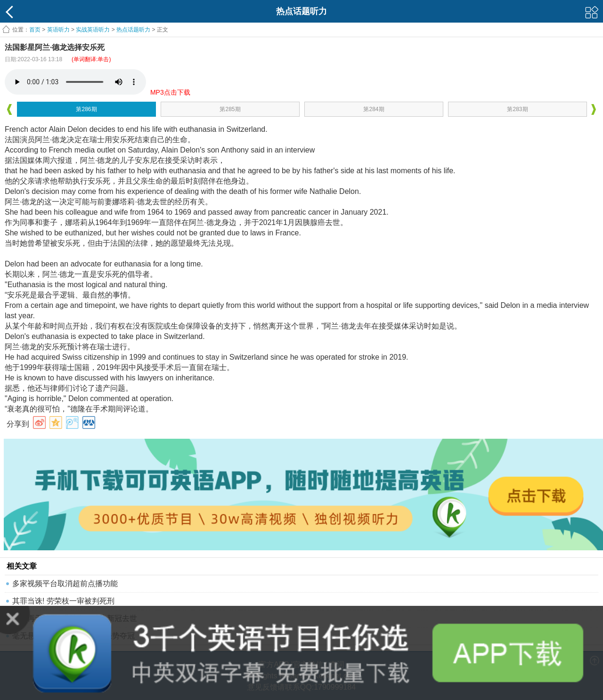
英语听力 (58, 30)
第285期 (230, 109)
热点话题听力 (133, 30)
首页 (35, 30)
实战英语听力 (93, 30)
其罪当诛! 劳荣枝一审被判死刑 (63, 601)
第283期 (517, 109)
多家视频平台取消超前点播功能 (65, 583)
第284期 (374, 109)
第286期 (86, 109)
